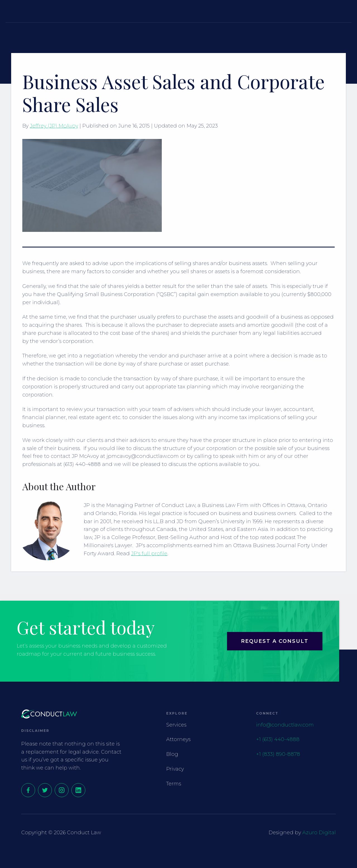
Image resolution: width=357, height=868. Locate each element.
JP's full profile (149, 554)
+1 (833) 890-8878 (278, 754)
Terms (174, 784)
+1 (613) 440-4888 (278, 739)
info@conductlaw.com (285, 725)
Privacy (175, 769)
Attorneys (187, 11)
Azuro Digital (319, 833)
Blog (172, 754)
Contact (274, 11)
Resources (234, 11)
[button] (146, 11)
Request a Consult (320, 11)
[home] (33, 11)
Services (143, 11)
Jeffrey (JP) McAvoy (54, 126)
